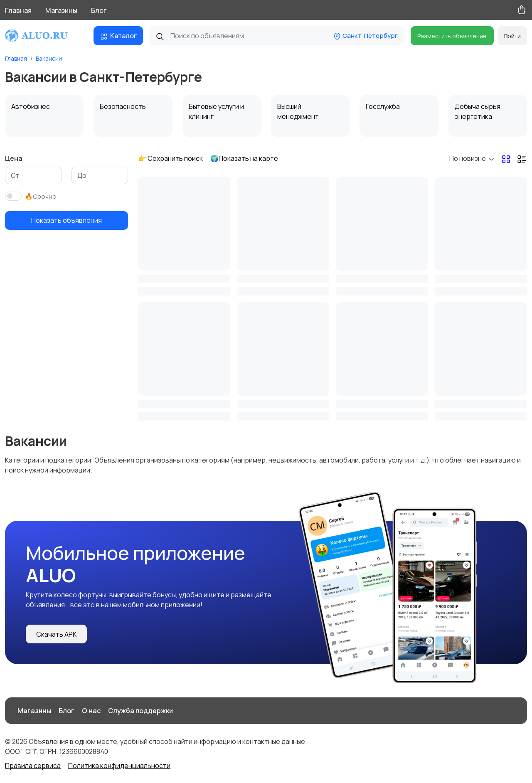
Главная (18, 10)
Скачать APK (56, 634)
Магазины (61, 10)
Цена (14, 158)
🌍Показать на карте (244, 158)
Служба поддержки (140, 711)
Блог (99, 10)
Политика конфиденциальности (119, 766)
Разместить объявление (452, 36)
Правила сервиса (33, 766)
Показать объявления (66, 220)
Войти (512, 36)
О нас (91, 711)
